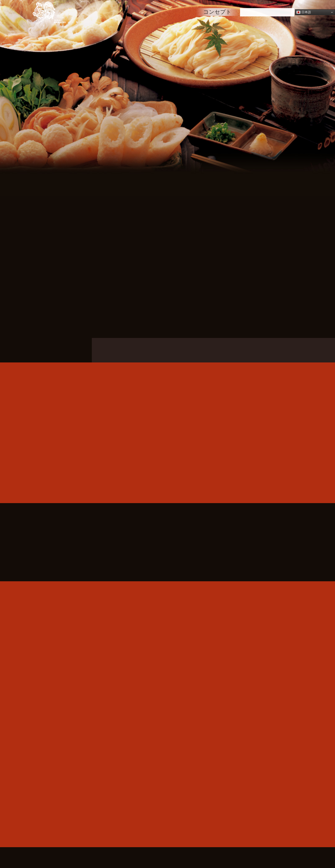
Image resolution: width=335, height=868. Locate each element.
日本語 (304, 12)
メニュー (149, 12)
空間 (182, 12)
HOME (114, 12)
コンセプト (217, 12)
